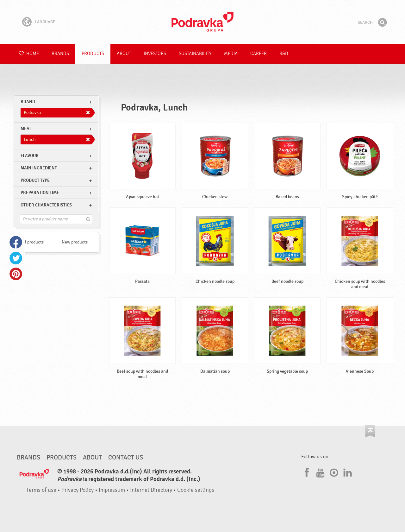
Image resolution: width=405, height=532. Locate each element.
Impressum (112, 490)
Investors (155, 54)
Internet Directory (151, 490)
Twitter (16, 258)
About (124, 54)
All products (32, 242)
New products (75, 242)
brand (28, 102)
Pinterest (16, 274)
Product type (35, 180)
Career (259, 54)
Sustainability (195, 54)
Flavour (30, 156)
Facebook (16, 242)
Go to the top (370, 431)
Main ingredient (39, 168)
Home (29, 54)
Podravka (202, 22)
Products (93, 54)
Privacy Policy (78, 490)
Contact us (126, 458)
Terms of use (41, 490)
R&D (284, 54)
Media (231, 54)
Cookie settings (196, 490)
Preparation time (40, 193)
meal (26, 129)
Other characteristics (46, 205)
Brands (60, 54)
